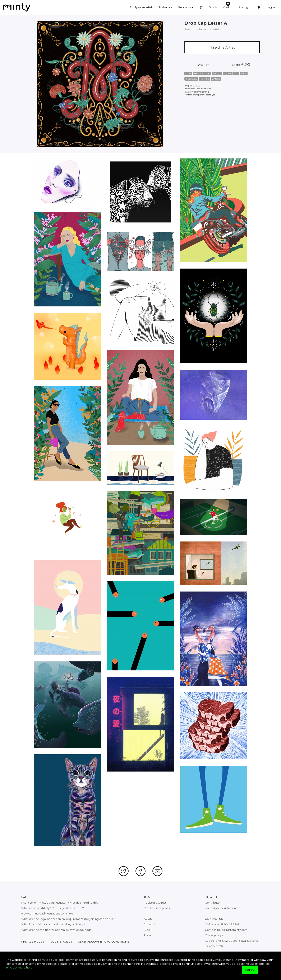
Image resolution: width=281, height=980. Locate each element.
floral (244, 73)
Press (147, 935)
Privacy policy (33, 941)
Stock (213, 7)
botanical (199, 73)
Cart (227, 5)
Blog (147, 930)
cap (208, 73)
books (188, 73)
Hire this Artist (222, 47)
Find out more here (19, 967)
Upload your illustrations (221, 908)
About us (150, 924)
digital (227, 73)
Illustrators (165, 7)
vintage (216, 79)
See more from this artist (202, 29)
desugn (217, 73)
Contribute (212, 903)
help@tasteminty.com (232, 930)
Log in (271, 7)
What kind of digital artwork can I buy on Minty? (53, 924)
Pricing (243, 7)
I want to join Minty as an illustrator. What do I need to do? (60, 903)
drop (236, 73)
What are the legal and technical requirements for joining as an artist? (68, 919)
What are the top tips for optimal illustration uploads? (57, 930)
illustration (191, 79)
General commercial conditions (103, 941)
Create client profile (157, 908)
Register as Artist (155, 903)
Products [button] (186, 7)
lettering (204, 79)
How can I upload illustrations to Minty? (47, 913)
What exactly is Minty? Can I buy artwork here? (53, 908)
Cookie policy (61, 941)
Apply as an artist (141, 7)
